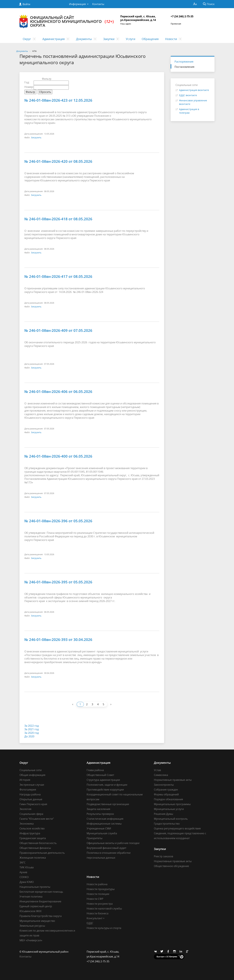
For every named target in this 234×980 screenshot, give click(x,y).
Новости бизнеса (97, 913)
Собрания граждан (166, 790)
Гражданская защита (33, 838)
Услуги (130, 39)
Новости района (97, 884)
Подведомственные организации (108, 804)
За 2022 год (32, 726)
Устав (157, 770)
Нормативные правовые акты (173, 780)
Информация (77, 4)
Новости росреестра (100, 904)
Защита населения (98, 809)
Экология (25, 809)
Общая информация (32, 775)
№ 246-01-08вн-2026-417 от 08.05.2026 (58, 276)
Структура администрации (103, 780)
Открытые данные (31, 799)
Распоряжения (184, 62)
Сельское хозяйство (32, 828)
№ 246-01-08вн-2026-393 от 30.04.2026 (58, 639)
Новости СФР (95, 899)
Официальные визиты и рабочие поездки (113, 843)
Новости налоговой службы (104, 909)
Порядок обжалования (168, 799)
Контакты (98, 4)
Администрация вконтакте (194, 90)
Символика (161, 775)
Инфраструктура (30, 833)
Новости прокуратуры (101, 889)
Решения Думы (163, 814)
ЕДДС (90, 923)
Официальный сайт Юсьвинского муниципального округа (67, 21)
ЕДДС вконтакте (188, 95)
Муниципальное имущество (37, 921)
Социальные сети (31, 770)
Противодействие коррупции (105, 790)
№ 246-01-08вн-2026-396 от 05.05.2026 (58, 521)
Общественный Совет (100, 775)
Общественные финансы (35, 848)
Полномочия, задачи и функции (107, 785)
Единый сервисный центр (36, 906)
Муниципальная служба (102, 833)
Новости (171, 39)
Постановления (184, 67)
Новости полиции (98, 894)
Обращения (150, 39)
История (25, 780)
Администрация (54, 39)
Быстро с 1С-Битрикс (167, 957)
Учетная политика (31, 897)
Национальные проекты (35, 887)
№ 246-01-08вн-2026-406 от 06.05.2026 (58, 391)
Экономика (27, 824)
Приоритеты (94, 838)
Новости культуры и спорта (104, 928)
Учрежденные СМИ (99, 828)
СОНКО (24, 877)
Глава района (95, 770)
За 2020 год (32, 733)
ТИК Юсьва (27, 867)
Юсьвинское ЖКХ (30, 911)
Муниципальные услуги (169, 809)
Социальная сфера (31, 814)
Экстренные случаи (32, 785)
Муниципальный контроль (171, 819)
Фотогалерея (28, 790)
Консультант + (96, 918)
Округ (27, 39)
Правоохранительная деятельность (42, 853)
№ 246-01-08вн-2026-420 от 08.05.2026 (58, 161)
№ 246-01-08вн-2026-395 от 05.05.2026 (58, 582)
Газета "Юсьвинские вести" (37, 819)
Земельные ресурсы (32, 926)
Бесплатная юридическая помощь (41, 892)
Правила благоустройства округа (41, 916)
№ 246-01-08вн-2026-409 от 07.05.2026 (58, 330)
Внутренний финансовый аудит (106, 848)
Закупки (109, 39)
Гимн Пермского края (33, 804)
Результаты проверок (100, 814)
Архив (23, 872)
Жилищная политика (33, 858)
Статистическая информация (105, 819)
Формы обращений (166, 794)
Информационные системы (104, 824)
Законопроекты (164, 785)
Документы (84, 39)
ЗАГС (23, 862)
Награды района (30, 794)
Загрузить (36, 137)
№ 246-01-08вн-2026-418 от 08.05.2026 (58, 219)
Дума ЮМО (27, 882)
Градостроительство (167, 824)
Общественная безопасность (38, 843)
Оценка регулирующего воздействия (177, 828)
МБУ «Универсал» (31, 940)
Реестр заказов (163, 856)
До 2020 (29, 736)
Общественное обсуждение (171, 866)
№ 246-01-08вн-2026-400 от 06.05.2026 (58, 456)
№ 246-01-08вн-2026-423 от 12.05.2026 (58, 100)
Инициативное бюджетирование (40, 901)
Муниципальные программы (172, 804)
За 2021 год (32, 729)
